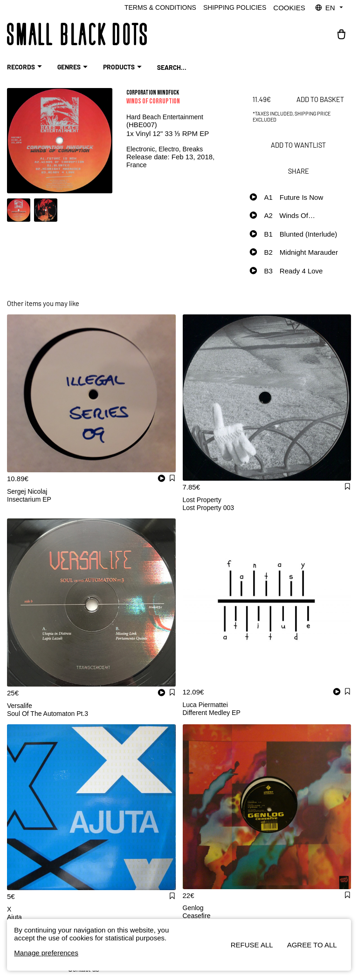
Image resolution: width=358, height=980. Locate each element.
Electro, (170, 149)
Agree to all (312, 945)
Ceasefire (197, 916)
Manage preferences (46, 953)
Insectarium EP (29, 499)
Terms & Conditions (160, 7)
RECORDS (26, 67)
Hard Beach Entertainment (165, 117)
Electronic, (142, 149)
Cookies (289, 8)
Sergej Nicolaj (27, 491)
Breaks (193, 149)
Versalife (20, 706)
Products (124, 67)
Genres (74, 67)
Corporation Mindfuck (153, 92)
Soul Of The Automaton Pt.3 (48, 714)
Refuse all (252, 945)
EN (330, 8)
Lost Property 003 (209, 508)
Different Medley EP (212, 713)
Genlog (193, 908)
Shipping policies (235, 7)
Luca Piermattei (205, 705)
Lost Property (202, 500)
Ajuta (14, 917)
